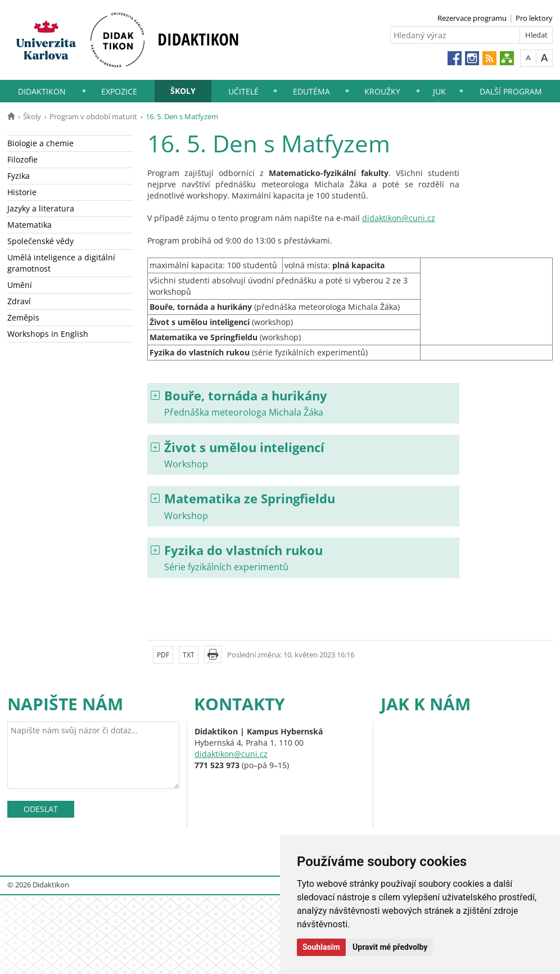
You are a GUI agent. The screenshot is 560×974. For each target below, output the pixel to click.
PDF (163, 655)
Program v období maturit (93, 116)
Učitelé (243, 91)
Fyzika (19, 176)
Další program (511, 91)
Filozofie (22, 159)
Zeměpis (23, 317)
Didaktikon (42, 91)
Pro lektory (534, 18)
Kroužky (382, 91)
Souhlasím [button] (321, 947)
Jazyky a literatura (41, 208)
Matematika (30, 225)
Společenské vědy (40, 241)
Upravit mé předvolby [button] (390, 947)
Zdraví (19, 301)
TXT (189, 655)
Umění (20, 285)
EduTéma (311, 91)
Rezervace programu (472, 18)
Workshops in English (48, 334)
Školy (183, 91)
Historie (22, 192)
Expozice (119, 91)
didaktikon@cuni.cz (399, 218)
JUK (439, 91)
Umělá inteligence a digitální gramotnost (61, 263)
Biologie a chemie (40, 143)
